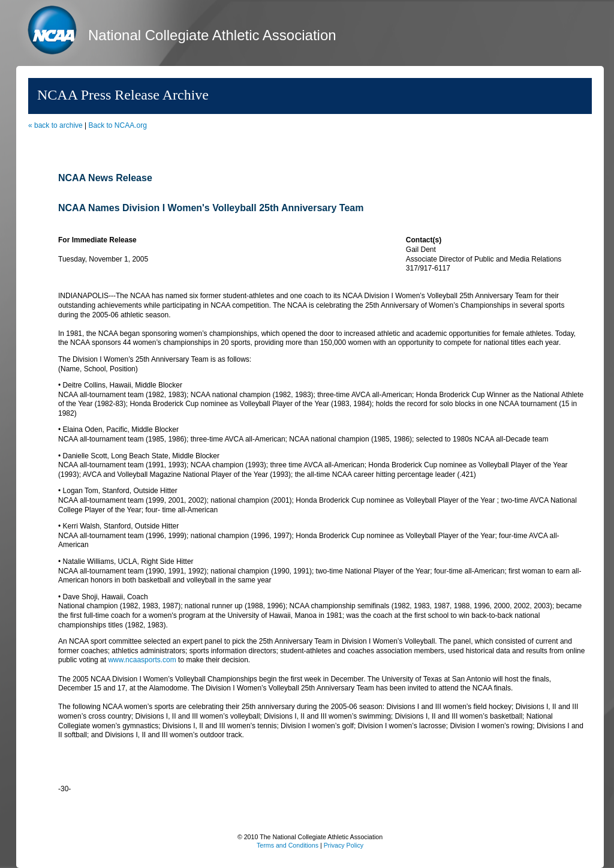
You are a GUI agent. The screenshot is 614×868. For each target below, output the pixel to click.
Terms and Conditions (288, 845)
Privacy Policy (344, 845)
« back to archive (55, 125)
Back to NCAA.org (118, 125)
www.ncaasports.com (142, 660)
